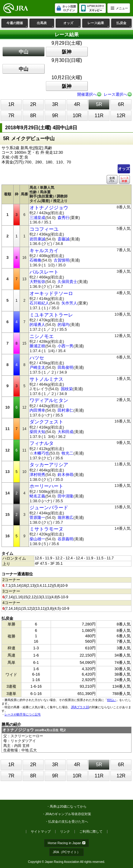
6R (121, 104)
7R (11, 116)
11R (99, 116)
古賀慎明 (62, 260)
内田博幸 (37, 410)
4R (77, 104)
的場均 (63, 325)
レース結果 (98, 24)
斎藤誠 (63, 239)
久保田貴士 (67, 282)
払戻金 (124, 24)
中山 (24, 52)
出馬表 (45, 24)
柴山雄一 (37, 539)
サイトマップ (41, 832)
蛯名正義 (37, 496)
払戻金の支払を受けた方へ (68, 821)
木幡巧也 (41, 453)
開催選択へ (87, 94)
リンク (65, 832)
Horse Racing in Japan (66, 843)
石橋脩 (35, 260)
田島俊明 (65, 367)
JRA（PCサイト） (66, 852)
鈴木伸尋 (65, 475)
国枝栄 (67, 389)
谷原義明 (65, 539)
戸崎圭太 (37, 367)
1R (11, 104)
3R (55, 104)
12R (121, 116)
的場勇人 (37, 325)
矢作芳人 (69, 303)
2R (33, 104)
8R (33, 116)
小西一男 (65, 346)
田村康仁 (65, 410)
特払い (112, 700)
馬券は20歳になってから (68, 806)
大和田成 (65, 432)
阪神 (67, 52)
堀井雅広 (65, 518)
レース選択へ (116, 94)
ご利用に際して (91, 832)
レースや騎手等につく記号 (23, 714)
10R (77, 116)
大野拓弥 (37, 282)
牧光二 (67, 453)
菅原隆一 (37, 518)
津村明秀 (37, 475)
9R (55, 116)
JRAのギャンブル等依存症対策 (68, 814)
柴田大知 (37, 432)
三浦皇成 (37, 218)
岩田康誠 (37, 239)
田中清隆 (65, 496)
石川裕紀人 (39, 303)
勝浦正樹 (37, 346)
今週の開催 (17, 24)
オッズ (72, 24)
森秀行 (63, 218)
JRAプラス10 (80, 707)
